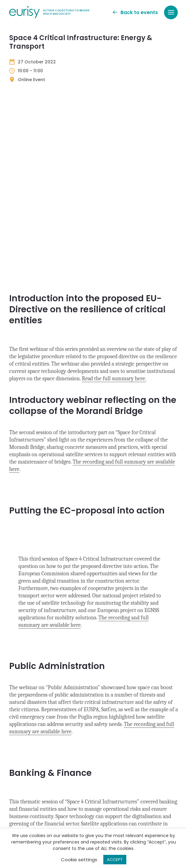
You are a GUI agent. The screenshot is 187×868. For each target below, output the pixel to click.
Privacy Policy (104, 776)
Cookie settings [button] (79, 860)
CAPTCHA (22, 801)
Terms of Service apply (141, 776)
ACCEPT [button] (115, 860)
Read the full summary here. (114, 192)
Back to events (135, 12)
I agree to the (44, 788)
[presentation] (56, 817)
